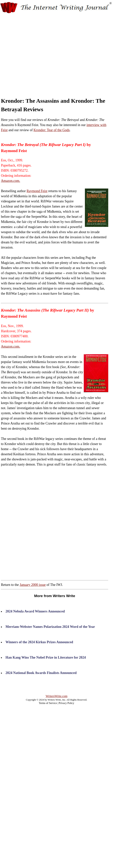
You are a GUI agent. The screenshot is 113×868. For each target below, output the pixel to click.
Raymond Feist (37, 191)
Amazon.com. (11, 181)
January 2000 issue (33, 585)
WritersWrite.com (56, 696)
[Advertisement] (39, 52)
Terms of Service (48, 703)
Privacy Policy (66, 703)
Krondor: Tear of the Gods (51, 130)
